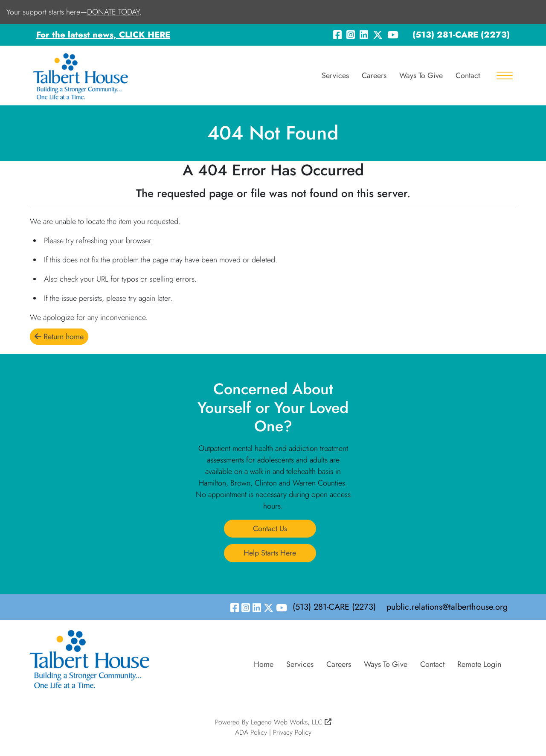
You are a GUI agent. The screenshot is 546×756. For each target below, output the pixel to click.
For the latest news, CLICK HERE (103, 35)
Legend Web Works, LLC (291, 722)
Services (335, 76)
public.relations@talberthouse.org (447, 607)
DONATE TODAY (113, 12)
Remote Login (479, 664)
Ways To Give (421, 76)
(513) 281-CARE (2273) (461, 35)
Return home (59, 337)
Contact (468, 76)
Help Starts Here (270, 553)
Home (264, 664)
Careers (374, 76)
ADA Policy (251, 732)
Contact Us (270, 529)
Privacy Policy (292, 732)
